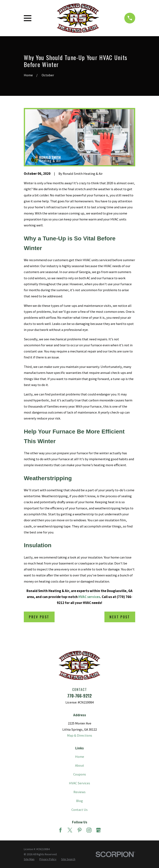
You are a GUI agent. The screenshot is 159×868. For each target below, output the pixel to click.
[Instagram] (89, 830)
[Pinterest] (79, 830)
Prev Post (39, 617)
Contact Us (79, 810)
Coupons (80, 774)
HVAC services (89, 597)
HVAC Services (79, 783)
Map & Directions (80, 735)
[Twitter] (70, 830)
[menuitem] (29, 859)
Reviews (79, 792)
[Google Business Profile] (98, 830)
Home (80, 757)
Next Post (120, 617)
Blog (79, 801)
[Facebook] (60, 830)
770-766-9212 (79, 696)
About (80, 765)
